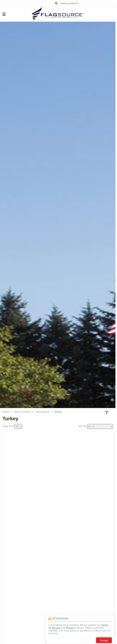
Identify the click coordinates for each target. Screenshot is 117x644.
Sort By (82, 426)
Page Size (8, 426)
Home (6, 412)
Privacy (70, 628)
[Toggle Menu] (2, 14)
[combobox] (87, 3)
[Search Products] (56, 3)
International (42, 412)
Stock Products (22, 412)
